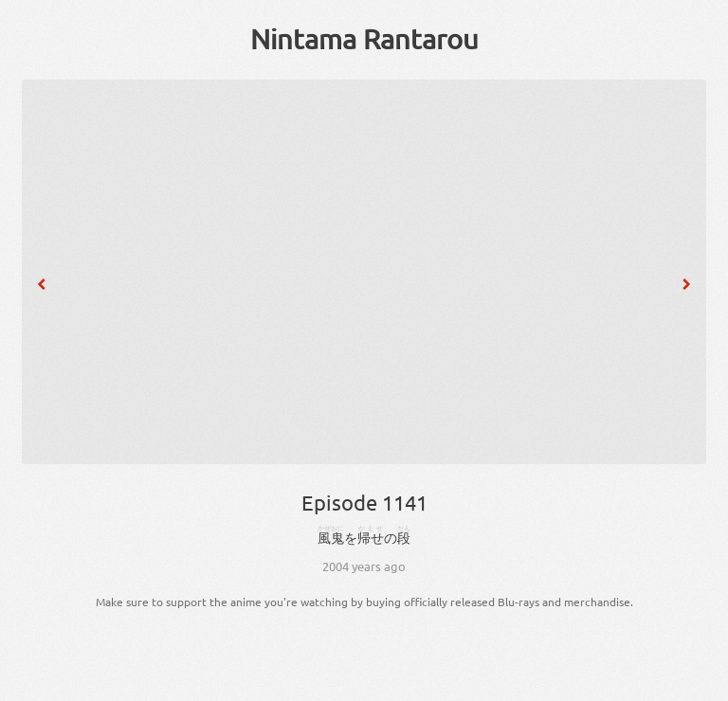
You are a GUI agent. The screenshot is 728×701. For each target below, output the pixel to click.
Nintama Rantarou (364, 39)
